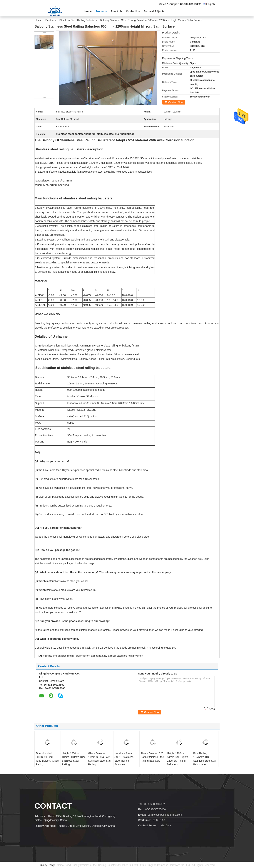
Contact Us (133, 11)
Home (88, 11)
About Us (116, 11)
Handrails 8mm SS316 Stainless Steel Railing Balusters (124, 759)
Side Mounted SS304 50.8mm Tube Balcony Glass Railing (47, 759)
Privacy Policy (47, 865)
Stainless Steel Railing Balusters (78, 20)
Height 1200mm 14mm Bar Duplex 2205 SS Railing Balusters (177, 759)
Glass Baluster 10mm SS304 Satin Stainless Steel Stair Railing (100, 759)
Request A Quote (154, 11)
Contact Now (176, 102)
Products (101, 11)
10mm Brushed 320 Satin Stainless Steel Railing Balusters (153, 757)
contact (53, 806)
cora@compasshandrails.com (165, 815)
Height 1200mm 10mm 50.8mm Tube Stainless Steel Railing (74, 759)
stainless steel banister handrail (59, 656)
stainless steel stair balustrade (91, 656)
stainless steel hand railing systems (125, 656)
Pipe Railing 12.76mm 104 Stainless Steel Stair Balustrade (205, 759)
